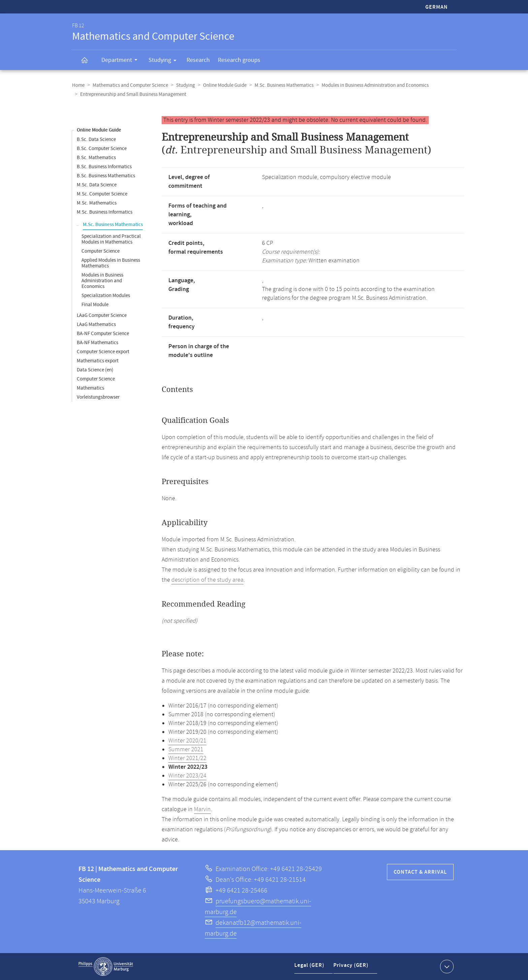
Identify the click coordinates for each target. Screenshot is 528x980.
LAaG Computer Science (102, 315)
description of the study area (207, 580)
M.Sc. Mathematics (97, 203)
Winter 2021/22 (187, 758)
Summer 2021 (186, 750)
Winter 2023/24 (187, 776)
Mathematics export (98, 361)
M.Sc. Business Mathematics (284, 85)
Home (78, 85)
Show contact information (446, 966)
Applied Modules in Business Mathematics (111, 263)
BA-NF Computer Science (103, 334)
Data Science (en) (95, 370)
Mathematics (90, 388)
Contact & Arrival (420, 872)
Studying (165, 61)
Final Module (95, 305)
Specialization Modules (106, 296)
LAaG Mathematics (96, 324)
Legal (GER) (310, 968)
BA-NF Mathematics (97, 343)
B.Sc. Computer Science (102, 149)
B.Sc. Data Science (96, 139)
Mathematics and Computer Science (130, 85)
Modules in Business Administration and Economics (375, 85)
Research (198, 60)
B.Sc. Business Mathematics (106, 176)
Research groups (239, 60)
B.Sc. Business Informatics (104, 167)
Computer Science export (103, 352)
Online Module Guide (225, 85)
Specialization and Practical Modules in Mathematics (111, 239)
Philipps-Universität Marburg (106, 967)
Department (122, 61)
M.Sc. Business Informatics (105, 212)
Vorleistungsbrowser (98, 397)
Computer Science (101, 251)
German (437, 7)
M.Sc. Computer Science (102, 194)
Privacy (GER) (352, 968)
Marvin (202, 809)
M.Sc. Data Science (97, 185)
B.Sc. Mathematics (96, 158)
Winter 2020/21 (187, 741)
